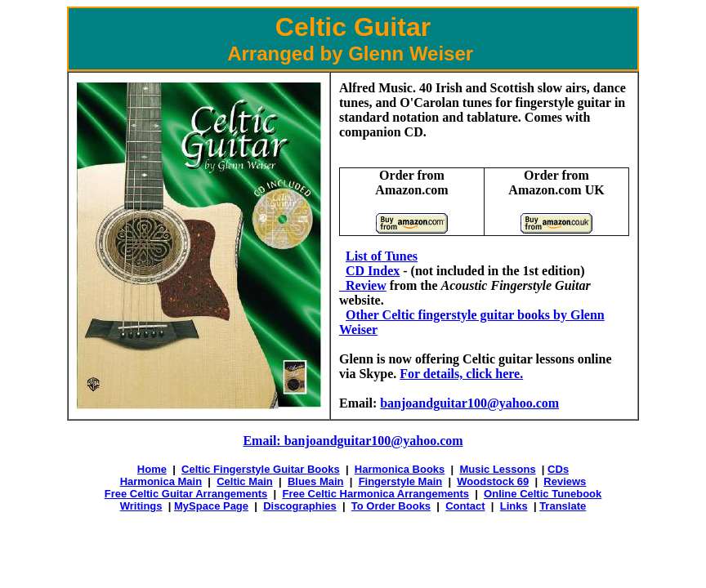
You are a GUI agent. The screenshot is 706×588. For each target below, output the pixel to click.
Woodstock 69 (493, 481)
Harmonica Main (161, 481)
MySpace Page (211, 506)
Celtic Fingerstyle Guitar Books (261, 469)
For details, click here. (461, 374)
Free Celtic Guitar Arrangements (186, 494)
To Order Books (391, 506)
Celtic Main (245, 481)
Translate (563, 506)
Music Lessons (497, 469)
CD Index (373, 271)
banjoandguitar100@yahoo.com (469, 403)
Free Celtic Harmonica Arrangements (375, 494)
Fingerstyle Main (401, 481)
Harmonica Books (400, 469)
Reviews (565, 481)
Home (152, 469)
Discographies (300, 506)
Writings (141, 506)
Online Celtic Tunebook (543, 494)
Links (514, 506)
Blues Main (316, 481)
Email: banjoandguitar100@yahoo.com (353, 441)
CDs (558, 469)
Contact (465, 506)
